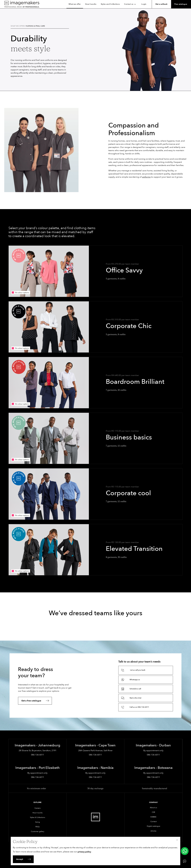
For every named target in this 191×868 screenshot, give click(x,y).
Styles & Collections (38, 817)
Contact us (131, 4)
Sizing (37, 822)
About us (153, 808)
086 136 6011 (38, 755)
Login (144, 4)
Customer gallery (38, 831)
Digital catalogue (153, 826)
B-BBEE (153, 817)
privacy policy (84, 852)
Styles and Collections (110, 4)
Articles (153, 831)
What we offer (75, 4)
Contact (154, 822)
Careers (38, 808)
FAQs (38, 827)
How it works (91, 4)
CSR (153, 812)
